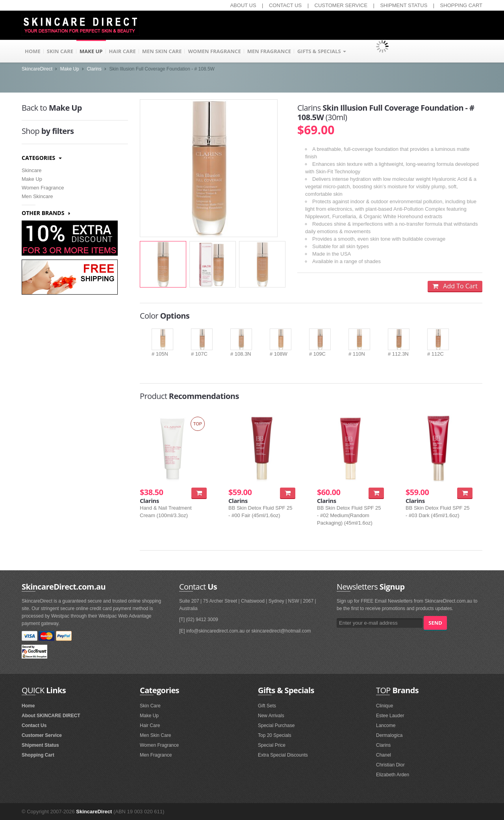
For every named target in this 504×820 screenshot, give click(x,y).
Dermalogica (389, 735)
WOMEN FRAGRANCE (214, 51)
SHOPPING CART (461, 5)
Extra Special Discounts (283, 755)
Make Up (70, 69)
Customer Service (42, 735)
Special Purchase (276, 725)
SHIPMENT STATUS (404, 5)
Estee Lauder (390, 716)
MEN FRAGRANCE (269, 51)
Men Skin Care (155, 735)
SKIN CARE (60, 51)
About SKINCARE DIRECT (51, 716)
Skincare (32, 170)
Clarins (94, 69)
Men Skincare (37, 196)
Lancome (386, 725)
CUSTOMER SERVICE (341, 5)
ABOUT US (243, 5)
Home (28, 706)
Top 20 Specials (275, 735)
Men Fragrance (156, 755)
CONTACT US (285, 5)
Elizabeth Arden (393, 775)
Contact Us (34, 725)
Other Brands (46, 213)
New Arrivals (271, 716)
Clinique (384, 706)
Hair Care (150, 725)
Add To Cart (455, 286)
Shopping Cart (38, 755)
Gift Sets (267, 706)
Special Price (272, 745)
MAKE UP (91, 51)
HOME (33, 51)
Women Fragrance (43, 188)
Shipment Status (40, 745)
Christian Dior (390, 765)
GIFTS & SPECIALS (322, 51)
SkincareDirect (37, 69)
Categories (42, 158)
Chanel (384, 755)
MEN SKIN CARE (162, 51)
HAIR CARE (122, 51)
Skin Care (150, 706)
